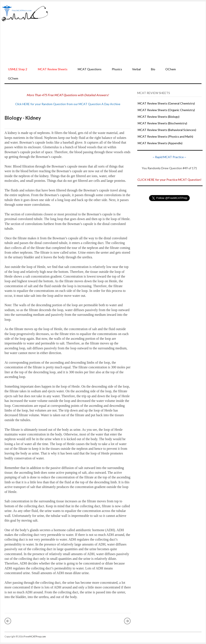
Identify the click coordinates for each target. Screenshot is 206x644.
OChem (171, 69)
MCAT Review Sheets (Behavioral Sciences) (167, 130)
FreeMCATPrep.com (35, 636)
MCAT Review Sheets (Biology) (159, 117)
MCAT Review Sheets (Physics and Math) (165, 136)
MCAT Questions (90, 69)
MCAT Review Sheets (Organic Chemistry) (166, 110)
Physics (117, 69)
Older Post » (127, 621)
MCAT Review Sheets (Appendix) (160, 143)
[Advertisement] (127, 33)
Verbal (136, 69)
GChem (13, 78)
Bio (153, 69)
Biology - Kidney (23, 118)
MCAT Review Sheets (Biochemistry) (162, 123)
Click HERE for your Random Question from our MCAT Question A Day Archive (68, 104)
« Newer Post (8, 621)
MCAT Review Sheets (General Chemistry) (166, 103)
